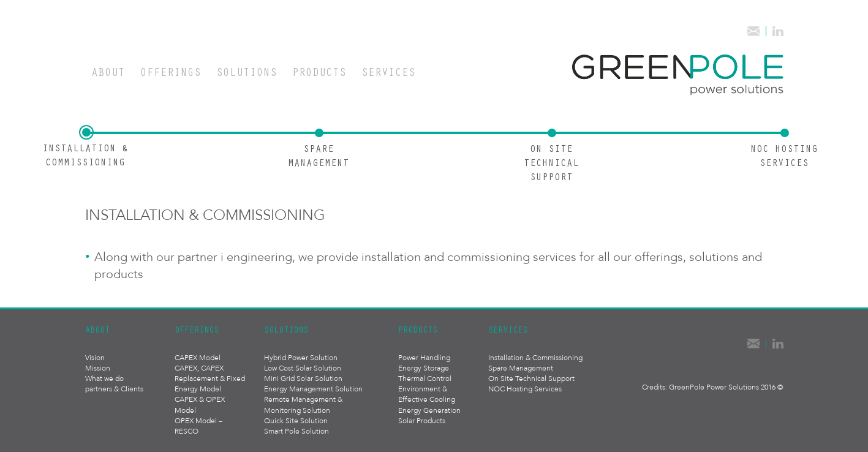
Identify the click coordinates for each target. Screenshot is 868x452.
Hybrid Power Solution (301, 358)
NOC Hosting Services (525, 389)
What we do (104, 379)
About (108, 72)
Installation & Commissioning (535, 358)
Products (319, 72)
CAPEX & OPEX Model (200, 405)
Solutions (247, 72)
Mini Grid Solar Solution (303, 379)
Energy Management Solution (313, 389)
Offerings (171, 72)
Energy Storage (424, 368)
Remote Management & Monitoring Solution (303, 405)
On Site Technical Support (531, 379)
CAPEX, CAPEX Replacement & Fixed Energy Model (210, 379)
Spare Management (521, 368)
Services (388, 72)
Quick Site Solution (296, 421)
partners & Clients (114, 389)
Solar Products (422, 421)
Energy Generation (429, 410)
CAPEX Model (198, 358)
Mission (98, 368)
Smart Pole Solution (296, 431)
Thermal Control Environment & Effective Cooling (427, 389)
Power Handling (424, 358)
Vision (95, 358)
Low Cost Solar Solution (303, 368)
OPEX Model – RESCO (198, 426)
